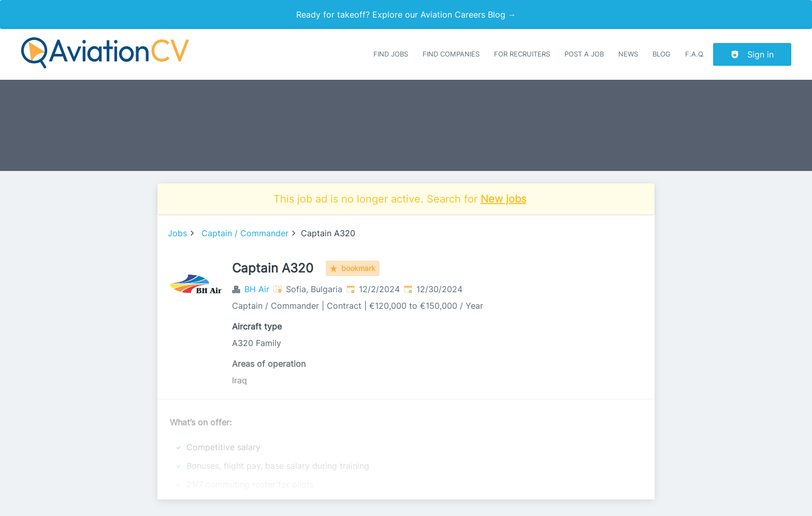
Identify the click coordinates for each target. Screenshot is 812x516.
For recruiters (522, 54)
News (628, 54)
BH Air (257, 289)
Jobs (177, 233)
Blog (662, 54)
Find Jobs (391, 54)
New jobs (503, 199)
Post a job (584, 54)
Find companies (451, 54)
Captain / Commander (245, 233)
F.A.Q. (695, 54)
